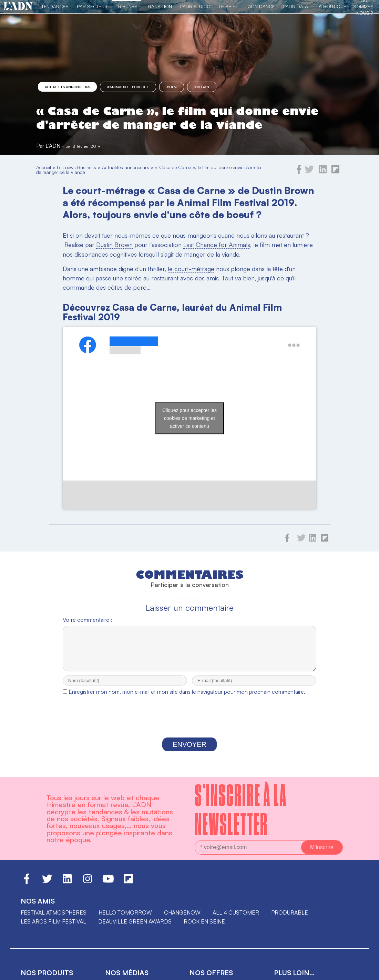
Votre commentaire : (87, 559)
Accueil (44, 167)
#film (172, 87)
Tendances (55, 6)
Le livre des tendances (55, 931)
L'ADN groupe (293, 931)
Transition (159, 6)
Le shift (201, 942)
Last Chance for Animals (217, 245)
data (196, 931)
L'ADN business (126, 952)
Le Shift (228, 6)
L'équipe (286, 952)
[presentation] (189, 663)
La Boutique (331, 6)
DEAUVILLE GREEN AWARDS (135, 867)
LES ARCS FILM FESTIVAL (53, 867)
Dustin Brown (114, 245)
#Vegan (202, 87)
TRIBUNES (127, 6)
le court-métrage (191, 269)
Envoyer (189, 690)
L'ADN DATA (296, 6)
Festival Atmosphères (54, 858)
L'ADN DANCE (260, 6)
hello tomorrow (125, 858)
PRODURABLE (290, 858)
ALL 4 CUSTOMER (236, 858)
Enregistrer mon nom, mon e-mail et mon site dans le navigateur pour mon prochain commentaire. (187, 637)
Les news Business (76, 167)
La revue (33, 942)
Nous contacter (299, 942)
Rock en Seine (204, 867)
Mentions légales (301, 963)
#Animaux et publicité (128, 87)
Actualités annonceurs (67, 87)
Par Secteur (92, 6)
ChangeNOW (182, 858)
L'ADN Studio (195, 6)
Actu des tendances (135, 931)
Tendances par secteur (140, 942)
